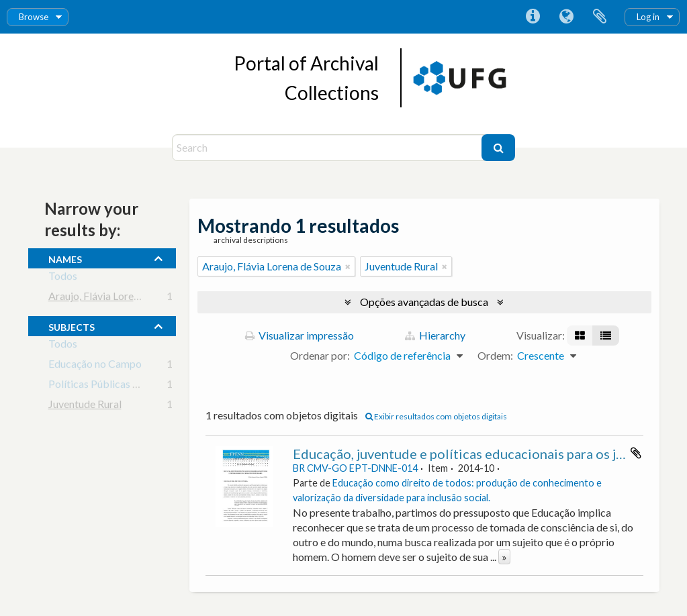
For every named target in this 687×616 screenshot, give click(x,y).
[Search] (329, 148)
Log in (648, 17)
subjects (72, 325)
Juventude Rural (85, 406)
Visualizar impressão (300, 335)
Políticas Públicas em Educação (121, 386)
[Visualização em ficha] (580, 336)
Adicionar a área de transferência (636, 453)
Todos (63, 278)
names (65, 258)
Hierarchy (435, 335)
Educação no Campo (95, 366)
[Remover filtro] (348, 266)
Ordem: (495, 355)
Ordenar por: (320, 355)
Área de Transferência (600, 17)
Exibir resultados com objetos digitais (436, 416)
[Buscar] (498, 148)
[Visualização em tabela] (606, 336)
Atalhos (533, 17)
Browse (34, 17)
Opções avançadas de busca (424, 302)
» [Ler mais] (504, 557)
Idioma (566, 17)
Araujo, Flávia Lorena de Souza (118, 298)
